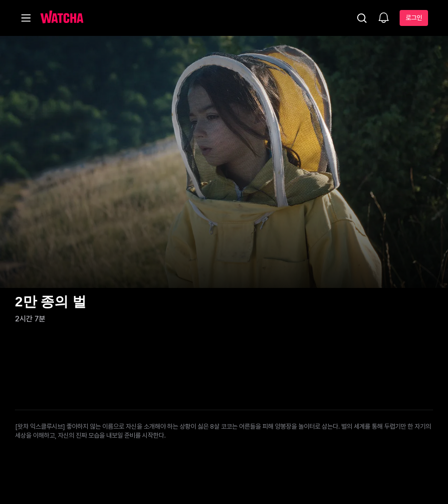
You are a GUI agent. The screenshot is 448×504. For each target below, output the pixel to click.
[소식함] (384, 18)
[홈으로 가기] (62, 18)
